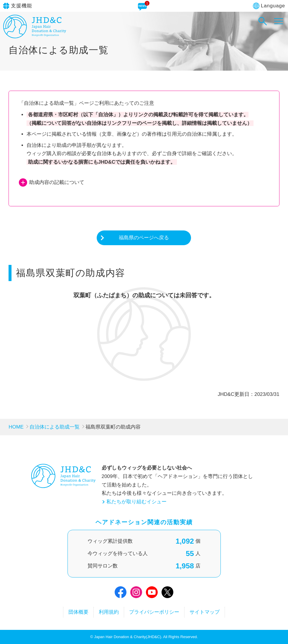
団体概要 (78, 612)
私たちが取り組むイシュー (136, 502)
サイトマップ (205, 612)
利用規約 (109, 612)
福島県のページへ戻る (144, 238)
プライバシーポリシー (154, 612)
